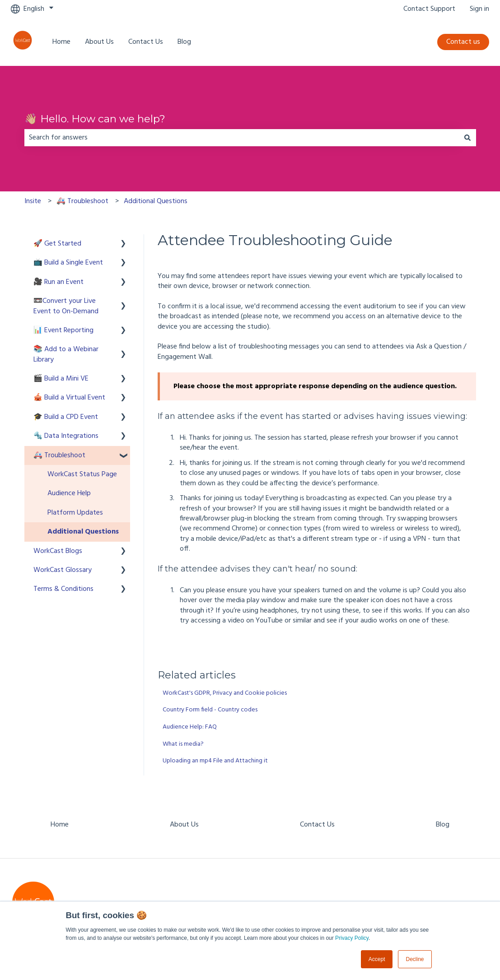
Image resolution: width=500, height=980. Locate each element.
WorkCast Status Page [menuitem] (82, 474)
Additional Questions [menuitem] (83, 532)
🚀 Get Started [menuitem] (57, 244)
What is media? (183, 744)
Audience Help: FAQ (190, 727)
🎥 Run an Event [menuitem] (58, 282)
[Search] (467, 138)
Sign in (479, 9)
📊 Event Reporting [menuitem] (63, 330)
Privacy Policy (352, 938)
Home (61, 42)
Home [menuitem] (60, 825)
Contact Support (429, 9)
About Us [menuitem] (184, 825)
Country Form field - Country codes (210, 710)
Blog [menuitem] (443, 825)
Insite (33, 201)
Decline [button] (415, 959)
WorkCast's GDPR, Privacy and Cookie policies (225, 693)
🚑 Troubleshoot (82, 201)
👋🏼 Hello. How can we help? (95, 119)
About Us (99, 42)
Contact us (463, 42)
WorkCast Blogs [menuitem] (58, 551)
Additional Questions (156, 201)
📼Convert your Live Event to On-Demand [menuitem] (66, 306)
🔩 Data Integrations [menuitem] (66, 436)
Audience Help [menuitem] (69, 493)
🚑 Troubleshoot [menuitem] (59, 455)
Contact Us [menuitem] (317, 825)
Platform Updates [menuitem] (75, 513)
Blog (184, 42)
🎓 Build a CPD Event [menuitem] (66, 417)
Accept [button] (377, 959)
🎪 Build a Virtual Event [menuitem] (69, 398)
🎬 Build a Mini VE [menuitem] (61, 379)
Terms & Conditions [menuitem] (63, 589)
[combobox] (242, 138)
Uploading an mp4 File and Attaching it (215, 761)
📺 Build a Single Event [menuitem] (68, 263)
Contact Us (146, 42)
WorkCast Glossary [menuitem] (63, 570)
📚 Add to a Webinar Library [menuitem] (66, 354)
